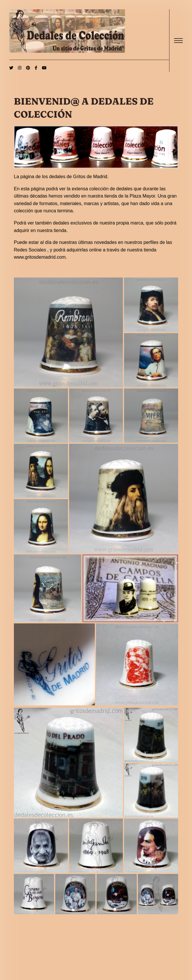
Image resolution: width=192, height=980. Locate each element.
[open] (178, 41)
